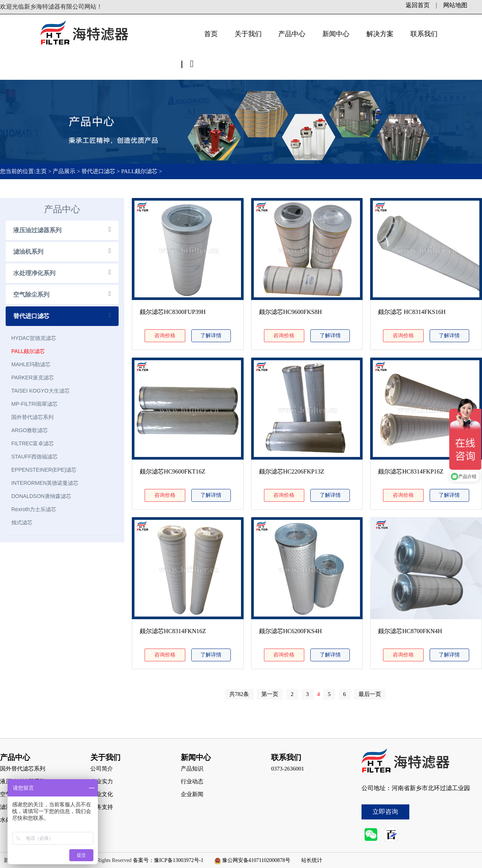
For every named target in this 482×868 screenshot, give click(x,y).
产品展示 (64, 171)
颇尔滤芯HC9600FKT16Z (172, 471)
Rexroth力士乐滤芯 (34, 509)
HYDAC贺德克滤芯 (34, 338)
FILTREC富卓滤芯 (33, 443)
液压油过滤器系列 (37, 230)
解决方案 (380, 34)
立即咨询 (385, 812)
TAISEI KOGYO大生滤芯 (40, 391)
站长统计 (312, 860)
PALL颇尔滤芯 (139, 171)
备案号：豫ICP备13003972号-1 (168, 860)
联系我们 (424, 34)
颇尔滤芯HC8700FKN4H (410, 631)
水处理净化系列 (34, 273)
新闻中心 (336, 34)
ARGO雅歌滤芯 (30, 430)
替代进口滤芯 (98, 171)
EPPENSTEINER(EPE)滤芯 (44, 470)
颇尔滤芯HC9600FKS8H (291, 312)
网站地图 (455, 5)
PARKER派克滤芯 (33, 378)
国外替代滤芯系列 (32, 417)
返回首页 (418, 5)
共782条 (239, 694)
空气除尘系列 (31, 295)
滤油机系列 (28, 252)
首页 (211, 34)
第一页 (270, 694)
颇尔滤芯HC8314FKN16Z (173, 631)
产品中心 (292, 34)
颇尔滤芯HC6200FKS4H (291, 631)
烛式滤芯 (22, 522)
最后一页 (370, 694)
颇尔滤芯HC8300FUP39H (173, 312)
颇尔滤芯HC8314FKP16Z (411, 471)
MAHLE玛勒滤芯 (31, 364)
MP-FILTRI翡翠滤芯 (34, 404)
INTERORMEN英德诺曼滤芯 (45, 483)
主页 (42, 171)
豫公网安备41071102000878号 (256, 860)
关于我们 (248, 34)
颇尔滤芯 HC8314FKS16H (412, 312)
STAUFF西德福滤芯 (34, 457)
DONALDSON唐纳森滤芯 (41, 496)
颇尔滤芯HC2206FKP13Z (292, 471)
